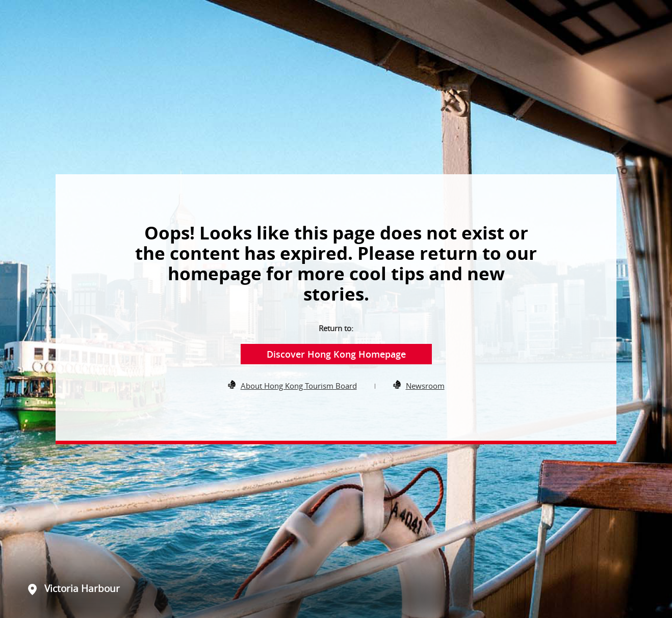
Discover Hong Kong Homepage (336, 354)
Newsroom (425, 386)
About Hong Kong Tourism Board (299, 386)
